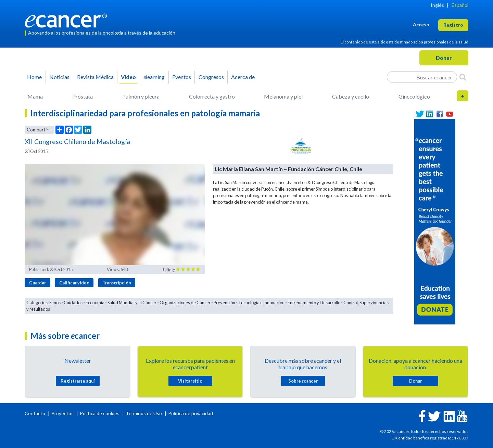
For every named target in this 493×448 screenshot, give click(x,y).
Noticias (59, 77)
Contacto (35, 413)
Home (34, 77)
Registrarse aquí (78, 381)
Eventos (182, 77)
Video (128, 77)
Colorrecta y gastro (212, 96)
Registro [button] (453, 25)
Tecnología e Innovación (261, 303)
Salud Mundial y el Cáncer (132, 303)
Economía (95, 303)
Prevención (224, 303)
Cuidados (73, 303)
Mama (35, 96)
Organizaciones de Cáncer (185, 303)
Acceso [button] (421, 24)
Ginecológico (414, 96)
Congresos (211, 77)
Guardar (37, 283)
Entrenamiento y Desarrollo (314, 303)
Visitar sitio (190, 381)
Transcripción (117, 283)
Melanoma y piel (283, 96)
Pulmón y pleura (141, 96)
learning (154, 77)
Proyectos (63, 413)
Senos (55, 303)
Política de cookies (100, 413)
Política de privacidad (191, 413)
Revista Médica (95, 77)
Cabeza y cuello (351, 96)
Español (460, 5)
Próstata (83, 96)
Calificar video (74, 283)
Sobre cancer (303, 381)
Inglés (437, 5)
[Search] (463, 77)
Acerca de (243, 77)
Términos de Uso (144, 413)
